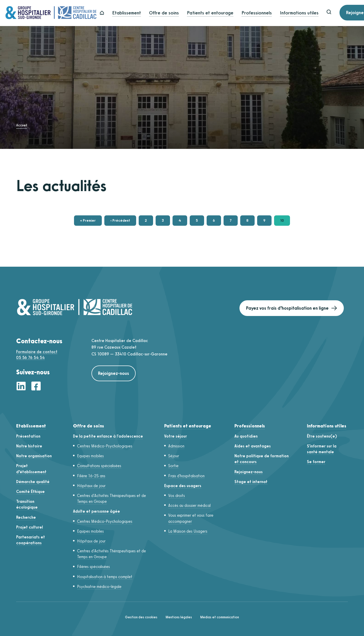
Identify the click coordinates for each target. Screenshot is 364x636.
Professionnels (267, 13)
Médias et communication (220, 617)
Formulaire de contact (37, 352)
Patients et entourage (221, 13)
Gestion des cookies (141, 617)
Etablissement (137, 13)
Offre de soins (175, 13)
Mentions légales (179, 617)
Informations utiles (310, 13)
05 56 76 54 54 (30, 358)
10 (285, 222)
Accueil (22, 125)
